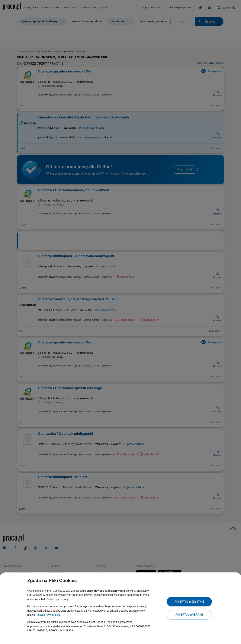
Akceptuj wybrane (189, 615)
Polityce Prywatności (48, 615)
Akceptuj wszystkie (189, 602)
